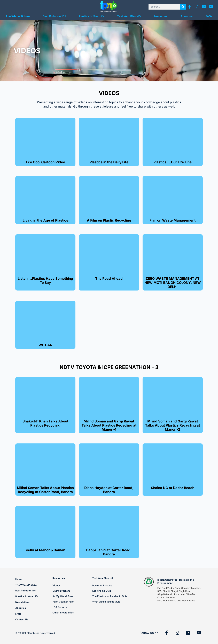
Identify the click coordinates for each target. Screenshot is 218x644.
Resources (161, 16)
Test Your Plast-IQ (129, 16)
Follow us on (149, 633)
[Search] (183, 7)
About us (187, 16)
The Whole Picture (18, 16)
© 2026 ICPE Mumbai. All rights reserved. (35, 633)
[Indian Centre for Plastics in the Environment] (149, 582)
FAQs (209, 16)
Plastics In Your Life (92, 16)
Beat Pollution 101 (54, 16)
